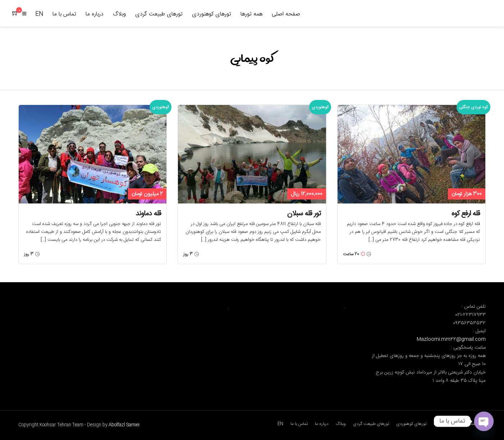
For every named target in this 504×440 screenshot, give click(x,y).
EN (39, 14)
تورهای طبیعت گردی (159, 14)
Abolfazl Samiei (124, 425)
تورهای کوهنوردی (212, 14)
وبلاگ (119, 14)
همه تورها (251, 14)
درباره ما (95, 14)
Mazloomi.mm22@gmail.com (451, 339)
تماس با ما (64, 14)
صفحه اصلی (286, 14)
